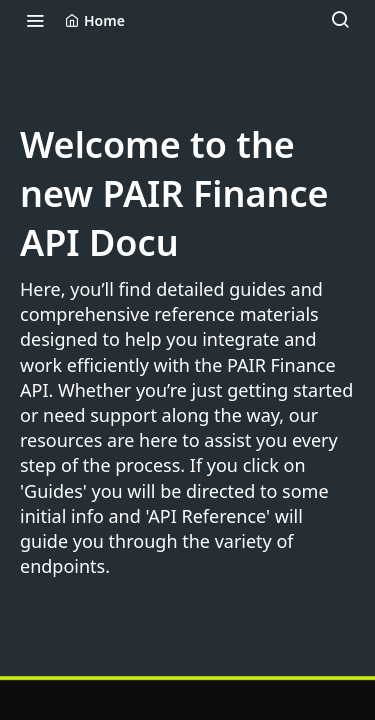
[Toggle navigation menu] (35, 20)
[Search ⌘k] (340, 20)
